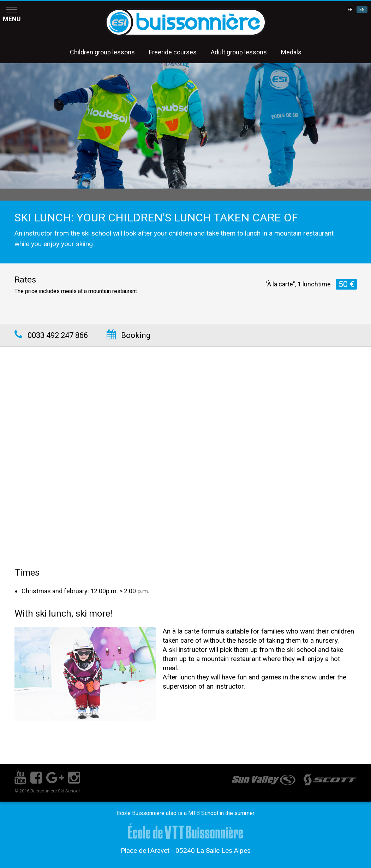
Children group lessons (102, 52)
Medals (291, 52)
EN (362, 10)
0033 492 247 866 (51, 335)
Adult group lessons (239, 52)
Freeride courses (173, 52)
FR (350, 10)
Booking (129, 335)
